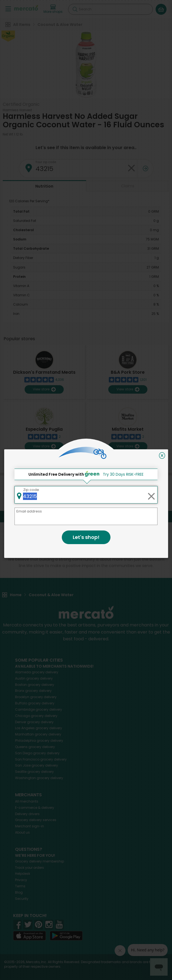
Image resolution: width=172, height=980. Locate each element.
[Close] (162, 456)
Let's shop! (86, 537)
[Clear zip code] (151, 495)
